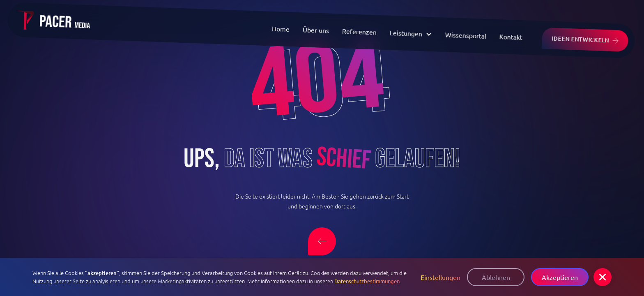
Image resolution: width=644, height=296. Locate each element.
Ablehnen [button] (496, 277)
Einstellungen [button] (440, 277)
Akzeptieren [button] (560, 277)
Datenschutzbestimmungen (367, 281)
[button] (603, 277)
